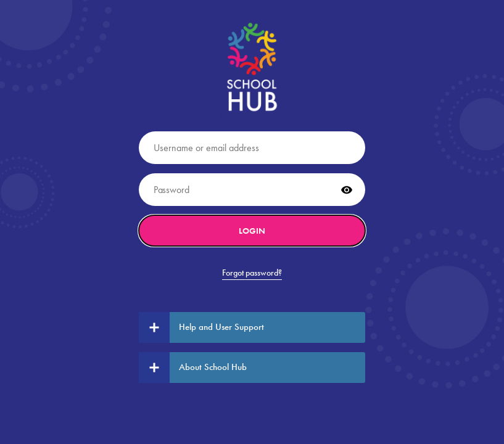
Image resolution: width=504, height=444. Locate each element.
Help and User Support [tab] (201, 327)
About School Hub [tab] (193, 368)
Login (252, 231)
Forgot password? (252, 273)
